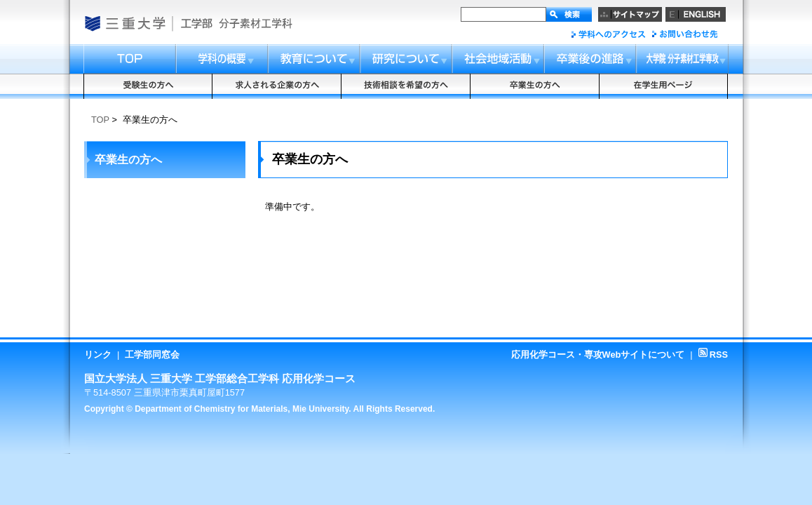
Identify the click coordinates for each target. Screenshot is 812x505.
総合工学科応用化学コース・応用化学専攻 (259, 23)
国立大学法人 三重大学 (124, 23)
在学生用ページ (664, 86)
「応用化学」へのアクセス (608, 34)
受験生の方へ (148, 86)
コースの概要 (222, 59)
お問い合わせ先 (684, 34)
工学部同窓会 (152, 355)
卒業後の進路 (591, 59)
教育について (315, 59)
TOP (100, 120)
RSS (713, 355)
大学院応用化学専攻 (683, 59)
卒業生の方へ (535, 86)
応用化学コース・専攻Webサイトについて (598, 355)
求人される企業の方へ (277, 86)
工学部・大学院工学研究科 (196, 23)
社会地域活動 (499, 59)
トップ (130, 59)
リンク (98, 355)
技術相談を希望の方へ (406, 86)
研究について (407, 59)
